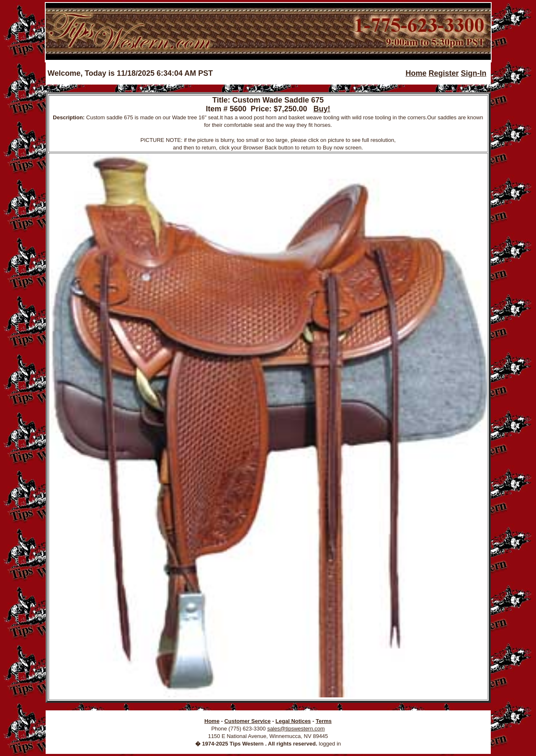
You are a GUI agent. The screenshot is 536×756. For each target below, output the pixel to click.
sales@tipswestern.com (296, 729)
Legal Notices (293, 721)
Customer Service (248, 721)
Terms (324, 721)
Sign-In (473, 73)
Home (416, 73)
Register (443, 73)
